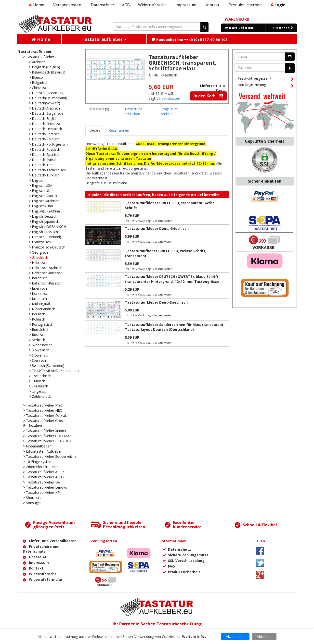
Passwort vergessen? (265, 79)
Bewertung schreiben (134, 111)
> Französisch (40, 242)
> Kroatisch (38, 299)
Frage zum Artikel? (169, 111)
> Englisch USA (41, 185)
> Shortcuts (32, 498)
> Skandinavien (41, 345)
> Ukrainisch (39, 386)
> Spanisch (37, 360)
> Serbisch (37, 340)
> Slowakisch (39, 350)
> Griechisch (39, 257)
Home (36, 5)
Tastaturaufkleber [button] (104, 39)
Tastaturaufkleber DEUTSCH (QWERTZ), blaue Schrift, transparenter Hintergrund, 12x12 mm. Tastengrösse (172, 279)
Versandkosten (67, 5)
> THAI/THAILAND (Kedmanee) (54, 371)
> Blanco (36, 77)
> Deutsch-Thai (41, 165)
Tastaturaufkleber (35, 52)
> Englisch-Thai (41, 206)
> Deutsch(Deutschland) (48, 98)
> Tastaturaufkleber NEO (43, 410)
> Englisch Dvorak (43, 196)
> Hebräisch (38, 263)
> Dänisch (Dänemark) (47, 93)
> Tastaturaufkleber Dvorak (45, 415)
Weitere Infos (194, 637)
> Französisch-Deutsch (47, 247)
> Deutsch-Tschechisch (47, 170)
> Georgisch (38, 252)
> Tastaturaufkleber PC (41, 57)
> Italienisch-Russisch (46, 283)
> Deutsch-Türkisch (44, 175)
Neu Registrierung (265, 86)
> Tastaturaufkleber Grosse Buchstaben (45, 423)
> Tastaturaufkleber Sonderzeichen (51, 456)
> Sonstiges (32, 503)
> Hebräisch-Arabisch (46, 268)
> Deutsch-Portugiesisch (48, 144)
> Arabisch (37, 62)
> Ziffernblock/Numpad (41, 467)
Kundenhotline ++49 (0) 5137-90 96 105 (190, 39)
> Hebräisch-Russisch (46, 273)
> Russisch (37, 335)
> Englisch (37, 180)
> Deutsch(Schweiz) (45, 103)
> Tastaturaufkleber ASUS (43, 477)
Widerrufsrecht (152, 5)
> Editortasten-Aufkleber (42, 451)
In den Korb (209, 96)
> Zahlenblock (40, 396)
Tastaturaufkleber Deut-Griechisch (156, 302)
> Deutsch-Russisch (45, 149)
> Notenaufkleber (37, 446)
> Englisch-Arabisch (44, 201)
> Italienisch (38, 278)
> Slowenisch (39, 355)
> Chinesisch (39, 88)
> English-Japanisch (44, 221)
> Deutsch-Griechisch (46, 124)
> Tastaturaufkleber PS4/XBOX (47, 441)
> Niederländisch (42, 309)
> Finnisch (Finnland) (45, 237)
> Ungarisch (38, 391)
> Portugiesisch (41, 324)
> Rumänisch (39, 329)
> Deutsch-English (43, 118)
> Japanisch (38, 288)
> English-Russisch (43, 232)
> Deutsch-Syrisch (43, 160)
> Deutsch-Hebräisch (46, 129)
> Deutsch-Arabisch (44, 108)
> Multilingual (39, 304)
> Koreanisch (39, 293)
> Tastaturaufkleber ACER (43, 472)
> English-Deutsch (43, 216)
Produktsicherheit (245, 5)
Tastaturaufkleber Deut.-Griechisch (157, 229)
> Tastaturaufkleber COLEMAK (47, 436)
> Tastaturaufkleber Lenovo (45, 487)
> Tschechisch (40, 376)
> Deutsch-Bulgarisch (46, 113)
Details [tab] (95, 130)
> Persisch (37, 314)
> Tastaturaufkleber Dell (42, 482)
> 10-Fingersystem (38, 462)
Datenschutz (102, 5)
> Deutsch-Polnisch (44, 139)
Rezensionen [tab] (119, 130)
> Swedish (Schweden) (47, 365)
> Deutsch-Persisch (44, 134)
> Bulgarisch (39, 82)
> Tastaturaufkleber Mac (43, 405)
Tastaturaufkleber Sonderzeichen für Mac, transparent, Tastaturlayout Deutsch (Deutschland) (175, 327)
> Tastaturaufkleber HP (41, 492)
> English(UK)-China (44, 211)
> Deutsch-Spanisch (45, 155)
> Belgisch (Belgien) (45, 67)
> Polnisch (37, 319)
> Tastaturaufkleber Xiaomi (45, 431)
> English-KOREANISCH (47, 227)
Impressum (186, 5)
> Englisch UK (40, 191)
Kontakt (212, 5)
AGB (126, 5)
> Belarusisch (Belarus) (47, 72)
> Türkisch (37, 381)
